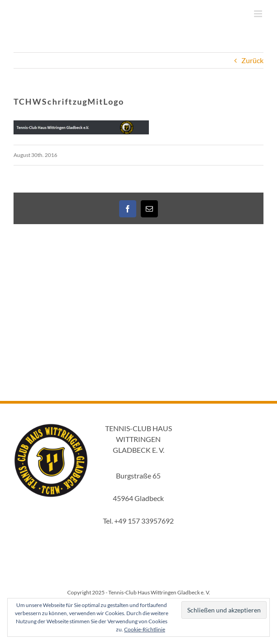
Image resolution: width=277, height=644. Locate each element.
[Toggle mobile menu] (259, 14)
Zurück (252, 60)
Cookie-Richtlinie (145, 629)
